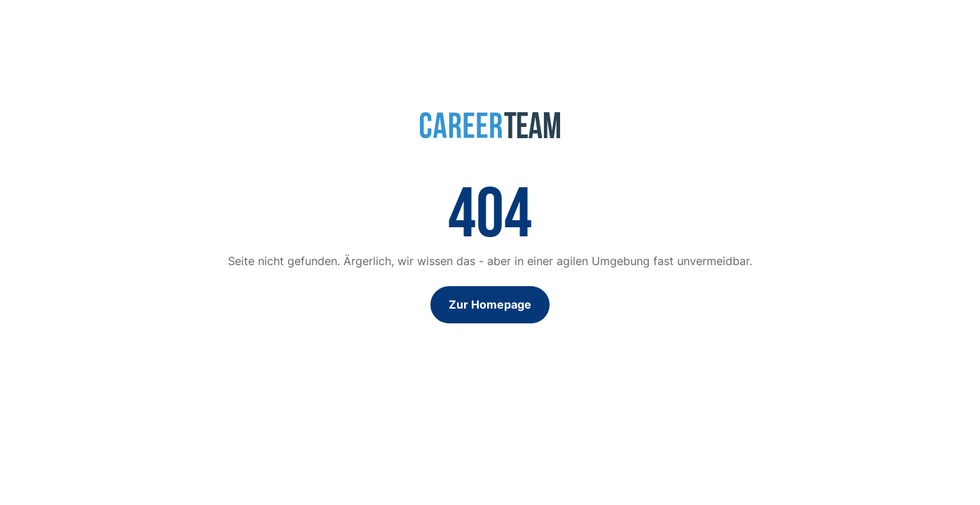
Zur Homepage (490, 304)
